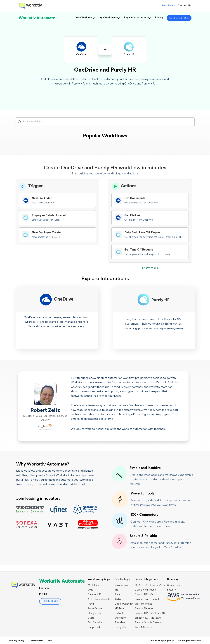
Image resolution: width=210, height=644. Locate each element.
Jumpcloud (94, 627)
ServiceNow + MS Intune (148, 618)
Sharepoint (120, 618)
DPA (50, 641)
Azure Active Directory (100, 599)
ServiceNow (121, 585)
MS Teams (120, 609)
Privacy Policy (17, 641)
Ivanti (91, 604)
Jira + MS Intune (143, 604)
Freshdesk (120, 623)
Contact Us (184, 6)
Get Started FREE (179, 18)
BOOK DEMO (50, 601)
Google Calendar (124, 604)
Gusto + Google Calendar (148, 623)
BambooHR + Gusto (146, 595)
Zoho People (95, 609)
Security (171, 590)
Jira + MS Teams (143, 627)
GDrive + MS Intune (145, 590)
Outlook (119, 613)
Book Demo (168, 6)
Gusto (91, 618)
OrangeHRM (95, 613)
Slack (117, 595)
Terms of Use (36, 641)
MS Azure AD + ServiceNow (150, 585)
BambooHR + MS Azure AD (150, 613)
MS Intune (93, 585)
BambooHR (94, 595)
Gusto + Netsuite (144, 609)
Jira (116, 590)
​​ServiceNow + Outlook (147, 599)
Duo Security (95, 623)
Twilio (118, 599)
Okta (90, 590)
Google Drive (122, 627)
